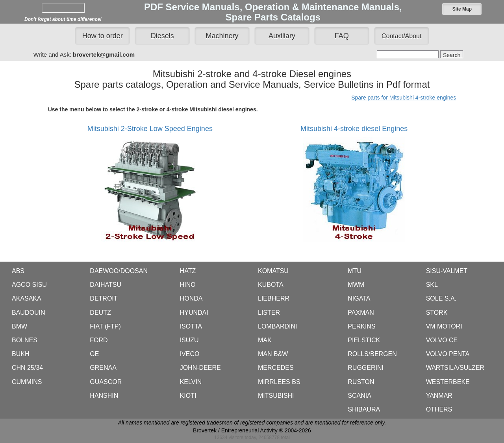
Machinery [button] (222, 36)
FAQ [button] (342, 36)
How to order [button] (103, 36)
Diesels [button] (162, 36)
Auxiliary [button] (282, 36)
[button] (462, 9)
